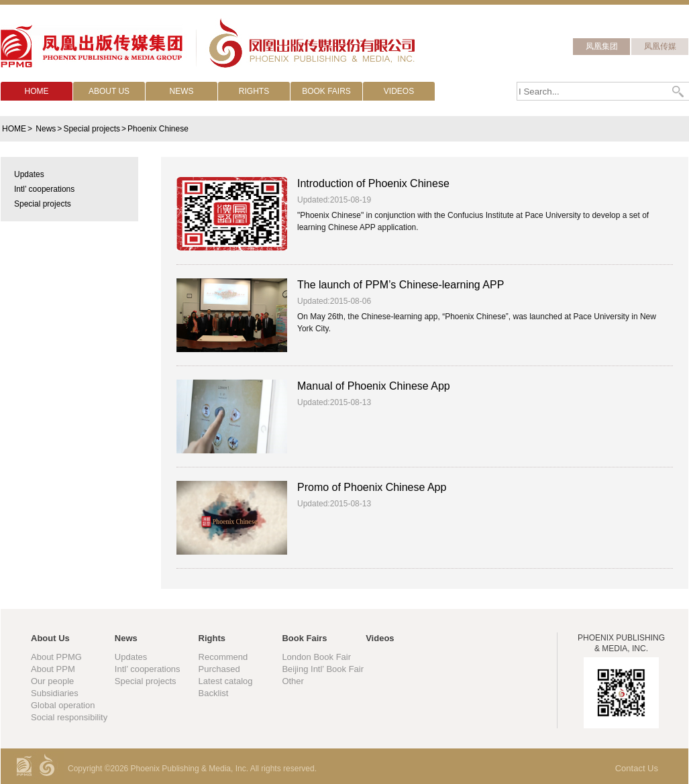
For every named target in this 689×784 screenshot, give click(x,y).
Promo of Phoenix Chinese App (372, 487)
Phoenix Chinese (158, 129)
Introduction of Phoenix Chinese (373, 183)
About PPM (53, 669)
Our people (52, 681)
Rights (212, 638)
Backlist (214, 693)
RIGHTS (254, 91)
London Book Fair (316, 657)
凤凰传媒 (660, 46)
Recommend (223, 657)
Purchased (219, 669)
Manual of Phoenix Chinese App (374, 386)
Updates (131, 657)
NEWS (182, 91)
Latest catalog (226, 681)
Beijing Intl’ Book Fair (323, 669)
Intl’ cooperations (148, 669)
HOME (37, 91)
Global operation (63, 705)
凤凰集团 (602, 46)
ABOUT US (109, 91)
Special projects (92, 129)
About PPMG (56, 657)
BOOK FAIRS (326, 91)
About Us (50, 638)
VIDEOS (399, 91)
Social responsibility (69, 717)
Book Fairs (304, 638)
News (46, 129)
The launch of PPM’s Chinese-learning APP (401, 285)
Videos (380, 638)
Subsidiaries (55, 693)
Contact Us (637, 768)
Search (679, 91)
